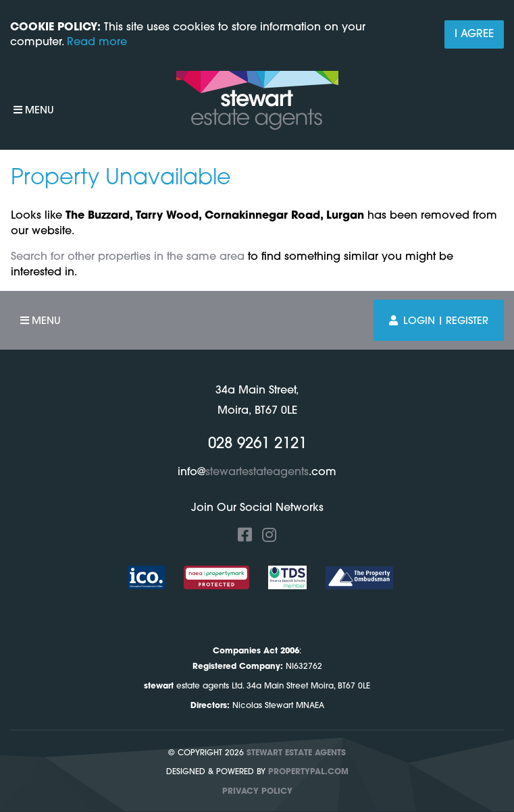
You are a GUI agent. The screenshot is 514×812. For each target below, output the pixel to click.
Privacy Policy (257, 792)
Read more (97, 43)
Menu (34, 110)
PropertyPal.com (308, 772)
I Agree (474, 34)
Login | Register (439, 321)
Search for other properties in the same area (128, 257)
